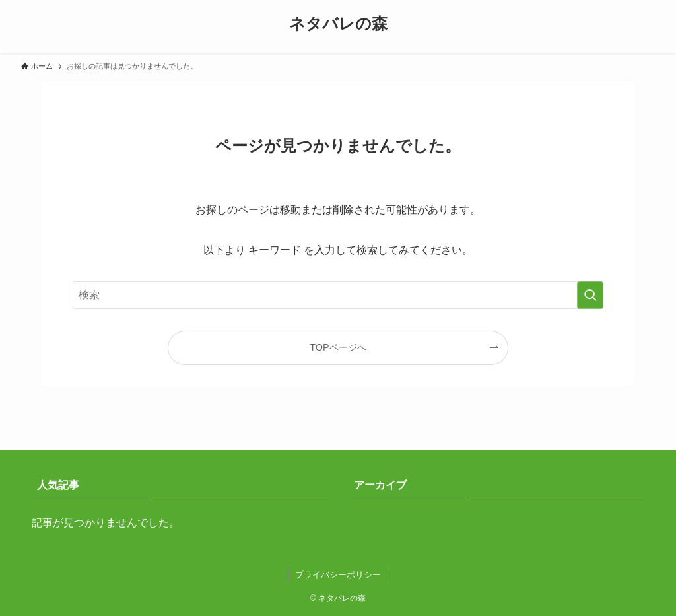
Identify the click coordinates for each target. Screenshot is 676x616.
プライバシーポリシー (338, 575)
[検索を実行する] (590, 295)
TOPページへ (338, 347)
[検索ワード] (338, 295)
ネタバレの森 (338, 24)
